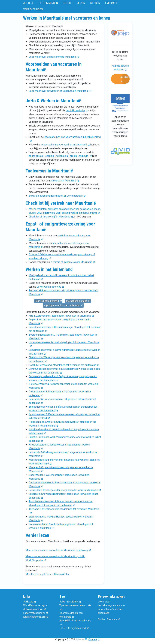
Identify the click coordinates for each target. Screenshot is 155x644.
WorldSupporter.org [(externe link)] (35, 605)
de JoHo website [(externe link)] (77, 110)
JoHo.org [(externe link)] (125, 79)
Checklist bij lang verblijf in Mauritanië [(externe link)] (51, 217)
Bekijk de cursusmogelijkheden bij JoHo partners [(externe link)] (57, 196)
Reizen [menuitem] (81, 3)
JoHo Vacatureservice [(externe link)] (50, 287)
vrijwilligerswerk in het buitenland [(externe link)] (63, 305)
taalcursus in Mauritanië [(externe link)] (65, 181)
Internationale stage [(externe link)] (78, 301)
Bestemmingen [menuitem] (48, 3)
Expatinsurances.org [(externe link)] (36, 617)
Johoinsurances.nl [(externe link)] (35, 609)
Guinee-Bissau (54, 574)
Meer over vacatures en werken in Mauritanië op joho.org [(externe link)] (58, 550)
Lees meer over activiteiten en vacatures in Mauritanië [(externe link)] (60, 91)
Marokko (30, 574)
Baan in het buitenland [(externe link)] (48, 301)
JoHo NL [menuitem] (28, 3)
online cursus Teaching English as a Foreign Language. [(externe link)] (60, 156)
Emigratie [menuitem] (111, 3)
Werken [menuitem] (95, 3)
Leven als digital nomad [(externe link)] (74, 628)
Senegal (40, 574)
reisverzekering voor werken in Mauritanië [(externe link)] (65, 145)
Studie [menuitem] (67, 3)
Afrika (65, 574)
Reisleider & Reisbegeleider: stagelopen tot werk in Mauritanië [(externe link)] (65, 490)
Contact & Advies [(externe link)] (109, 619)
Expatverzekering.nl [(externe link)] (35, 613)
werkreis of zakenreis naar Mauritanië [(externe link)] (73, 262)
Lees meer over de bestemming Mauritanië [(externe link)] (54, 57)
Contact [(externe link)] (94, 639)
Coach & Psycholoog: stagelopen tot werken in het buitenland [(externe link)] (64, 365)
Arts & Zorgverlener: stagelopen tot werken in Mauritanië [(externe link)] (61, 316)
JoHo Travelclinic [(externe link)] (70, 602)
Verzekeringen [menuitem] (33, 9)
